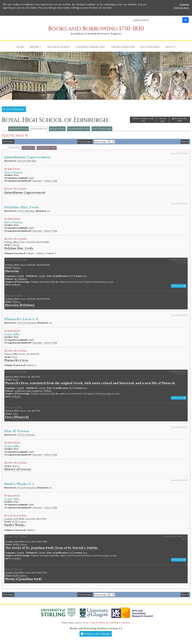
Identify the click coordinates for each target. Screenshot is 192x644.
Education (37, 181)
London (42, 276)
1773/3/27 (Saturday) (26, 488)
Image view (28, 148)
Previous (8, 142)
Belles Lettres (19, 522)
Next (185, 142)
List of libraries (14, 109)
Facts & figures (102, 129)
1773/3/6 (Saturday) (26, 435)
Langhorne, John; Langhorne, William (33, 391)
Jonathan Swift (12, 519)
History (16, 245)
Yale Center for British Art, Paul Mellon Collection (107, 623)
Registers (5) (39, 129)
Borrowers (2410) (79, 129)
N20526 (16, 397)
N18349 (16, 285)
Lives (15, 357)
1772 (71, 276)
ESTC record (179, 286)
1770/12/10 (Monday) (27, 161)
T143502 (17, 559)
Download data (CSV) (180, 120)
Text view (14, 148)
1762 (71, 553)
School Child (51, 181)
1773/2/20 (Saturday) (26, 323)
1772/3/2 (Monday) (26, 211)
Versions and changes (96, 634)
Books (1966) (57, 129)
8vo (85, 276)
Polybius (9, 242)
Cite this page (163, 120)
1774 (71, 388)
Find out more (181, 8)
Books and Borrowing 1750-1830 (96, 29)
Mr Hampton (21, 279)
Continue (184, 4)
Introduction (18, 129)
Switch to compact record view (143, 120)
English (20, 276)
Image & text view (47, 148)
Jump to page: (101, 142)
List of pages (85, 142)
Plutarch (9, 354)
